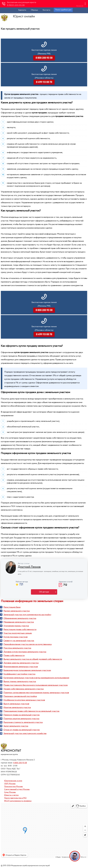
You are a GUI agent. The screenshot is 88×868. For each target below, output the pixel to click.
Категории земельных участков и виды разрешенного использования (36, 678)
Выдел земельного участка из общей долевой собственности (33, 659)
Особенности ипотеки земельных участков (24, 700)
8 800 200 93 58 (20, 763)
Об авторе (44, 592)
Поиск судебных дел (63, 10)
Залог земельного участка (16, 726)
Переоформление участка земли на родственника (28, 644)
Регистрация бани (12, 607)
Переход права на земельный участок (22, 715)
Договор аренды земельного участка (21, 663)
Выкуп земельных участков (16, 704)
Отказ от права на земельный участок (22, 730)
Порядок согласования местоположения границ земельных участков (36, 693)
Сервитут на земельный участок (19, 641)
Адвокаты (22, 10)
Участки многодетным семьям (18, 633)
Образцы (34, 10)
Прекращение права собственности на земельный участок (31, 711)
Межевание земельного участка (19, 622)
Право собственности (14, 655)
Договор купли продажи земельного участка (25, 652)
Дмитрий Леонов (29, 567)
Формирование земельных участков (21, 667)
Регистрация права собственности (20, 629)
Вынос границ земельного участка (20, 681)
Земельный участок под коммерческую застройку (27, 615)
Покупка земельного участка (17, 648)
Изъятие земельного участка (17, 707)
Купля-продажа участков (15, 637)
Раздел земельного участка (17, 611)
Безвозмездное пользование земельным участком (27, 670)
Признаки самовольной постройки (20, 696)
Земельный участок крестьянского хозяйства (25, 733)
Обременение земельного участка (20, 618)
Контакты (46, 10)
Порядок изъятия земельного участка (21, 719)
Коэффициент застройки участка (19, 674)
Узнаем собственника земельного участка (24, 689)
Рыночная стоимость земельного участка (23, 722)
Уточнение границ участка (16, 626)
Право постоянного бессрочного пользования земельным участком (36, 685)
